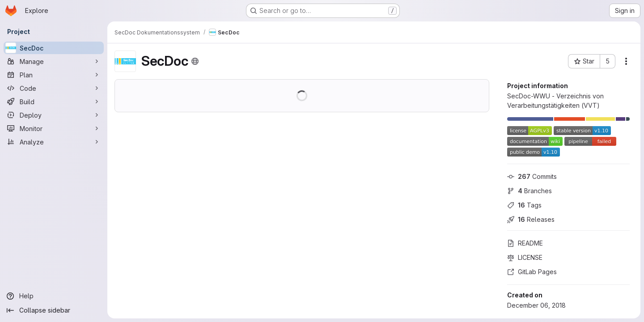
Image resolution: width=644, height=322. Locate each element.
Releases (531, 219)
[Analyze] (54, 142)
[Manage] (54, 61)
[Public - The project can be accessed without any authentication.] (195, 61)
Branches (530, 191)
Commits (532, 176)
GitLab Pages (532, 272)
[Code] (54, 88)
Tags (524, 205)
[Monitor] (54, 128)
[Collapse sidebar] (54, 310)
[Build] (54, 102)
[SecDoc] (54, 48)
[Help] (54, 296)
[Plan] (54, 75)
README (525, 243)
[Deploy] (54, 115)
